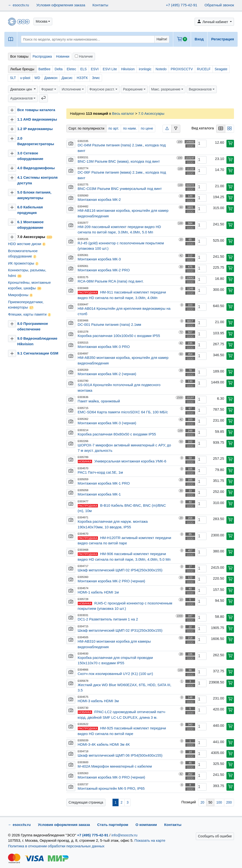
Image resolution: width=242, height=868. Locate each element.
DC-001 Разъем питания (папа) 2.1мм (109, 324)
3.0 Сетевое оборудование (30, 156)
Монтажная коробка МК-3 (99, 259)
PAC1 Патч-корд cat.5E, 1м (100, 472)
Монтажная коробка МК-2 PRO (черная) (112, 581)
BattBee (44, 69)
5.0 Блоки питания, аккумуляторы (34, 195)
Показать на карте (150, 840)
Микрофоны (20, 295)
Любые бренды (22, 69)
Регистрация (223, 39)
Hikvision (128, 69)
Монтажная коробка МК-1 (99, 494)
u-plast (25, 78)
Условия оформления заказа (61, 5)
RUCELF (204, 69)
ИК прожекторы (23, 263)
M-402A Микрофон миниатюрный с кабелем (115, 766)
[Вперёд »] (86, 802)
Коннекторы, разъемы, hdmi (27, 273)
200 (229, 802)
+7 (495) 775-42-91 (182, 5)
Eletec (72, 69)
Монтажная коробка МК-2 (99, 199)
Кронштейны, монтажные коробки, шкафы (29, 285)
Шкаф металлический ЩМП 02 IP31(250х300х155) (120, 630)
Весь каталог (123, 113)
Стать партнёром (113, 825)
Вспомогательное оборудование (23, 254)
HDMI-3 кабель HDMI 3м (98, 701)
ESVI (95, 69)
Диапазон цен (22, 89)
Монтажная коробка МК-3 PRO (104, 347)
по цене (147, 128)
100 (219, 802)
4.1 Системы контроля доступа (37, 180)
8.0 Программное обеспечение (33, 326)
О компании (146, 825)
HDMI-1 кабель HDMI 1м (98, 592)
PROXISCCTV (182, 69)
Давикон (51, 78)
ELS (83, 69)
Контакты (100, 5)
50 (210, 802)
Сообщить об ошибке (215, 836)
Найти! (162, 39)
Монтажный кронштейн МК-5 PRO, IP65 (111, 788)
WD (37, 78)
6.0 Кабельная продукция (30, 210)
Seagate (221, 69)
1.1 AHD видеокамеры (37, 119)
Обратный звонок (219, 5)
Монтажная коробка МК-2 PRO (104, 270)
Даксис (67, 78)
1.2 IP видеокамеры (35, 129)
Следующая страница (86, 802)
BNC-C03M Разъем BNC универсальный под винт (120, 189)
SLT (13, 78)
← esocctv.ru (18, 5)
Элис (96, 78)
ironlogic (145, 69)
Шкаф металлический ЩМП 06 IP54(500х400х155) (120, 755)
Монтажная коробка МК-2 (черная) (107, 374)
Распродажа (42, 56)
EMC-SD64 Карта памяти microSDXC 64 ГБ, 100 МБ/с (123, 412)
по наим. (130, 128)
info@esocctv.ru (125, 835)
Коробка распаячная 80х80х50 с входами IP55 (117, 434)
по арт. (114, 128)
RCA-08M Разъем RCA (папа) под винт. (111, 281)
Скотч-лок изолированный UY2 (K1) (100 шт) (115, 674)
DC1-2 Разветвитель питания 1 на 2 (108, 619)
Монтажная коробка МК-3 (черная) (107, 423)
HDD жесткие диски (27, 244)
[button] (43, 22)
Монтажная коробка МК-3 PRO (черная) (112, 777)
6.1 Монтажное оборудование (30, 225)
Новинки (63, 56)
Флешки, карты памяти (30, 314)
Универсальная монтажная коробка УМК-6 (130, 461)
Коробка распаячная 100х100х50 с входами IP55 (119, 336)
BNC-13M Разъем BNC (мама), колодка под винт (119, 161)
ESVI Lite (110, 69)
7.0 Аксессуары (35, 237)
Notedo (161, 69)
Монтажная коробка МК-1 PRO (104, 483)
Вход (199, 39)
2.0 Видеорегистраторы (36, 141)
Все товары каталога (36, 110)
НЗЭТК (82, 78)
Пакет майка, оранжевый (99, 401)
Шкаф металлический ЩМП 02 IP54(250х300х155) (120, 570)
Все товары (19, 56)
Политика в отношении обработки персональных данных (56, 846)
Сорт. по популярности (86, 128)
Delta (59, 69)
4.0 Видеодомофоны (36, 168)
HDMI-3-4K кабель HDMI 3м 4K (104, 744)
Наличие (84, 56)
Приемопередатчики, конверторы (26, 305)
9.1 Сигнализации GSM (38, 353)
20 (202, 802)
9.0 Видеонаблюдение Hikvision (37, 341)
